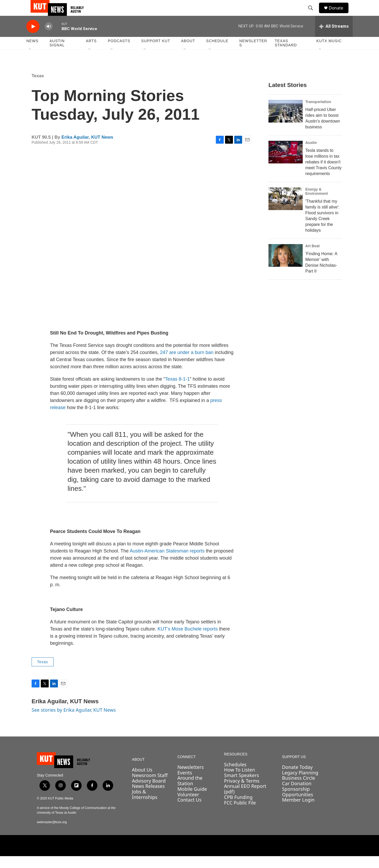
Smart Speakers (241, 787)
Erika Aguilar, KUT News (87, 149)
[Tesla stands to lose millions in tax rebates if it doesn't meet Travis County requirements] (286, 164)
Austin (311, 154)
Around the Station (190, 792)
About (188, 53)
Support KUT (156, 53)
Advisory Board (149, 793)
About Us (142, 782)
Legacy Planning (300, 784)
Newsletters (253, 55)
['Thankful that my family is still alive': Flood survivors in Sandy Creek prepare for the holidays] (286, 211)
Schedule (217, 53)
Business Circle (298, 790)
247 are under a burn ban (187, 364)
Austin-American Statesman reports (167, 563)
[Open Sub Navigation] (30, 61)
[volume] (49, 38)
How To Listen (240, 782)
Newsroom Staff (150, 787)
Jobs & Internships (145, 806)
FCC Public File (240, 814)
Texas (38, 88)
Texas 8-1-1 (177, 391)
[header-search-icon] (313, 14)
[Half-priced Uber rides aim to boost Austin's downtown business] (286, 123)
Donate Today (297, 779)
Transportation (318, 114)
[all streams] (334, 38)
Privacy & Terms (242, 793)
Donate (339, 14)
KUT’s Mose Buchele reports (188, 641)
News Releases (148, 798)
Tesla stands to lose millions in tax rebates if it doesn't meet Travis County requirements (323, 174)
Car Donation (297, 795)
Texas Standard (286, 55)
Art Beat (312, 258)
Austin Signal (57, 55)
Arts (91, 53)
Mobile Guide (192, 801)
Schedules (235, 776)
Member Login (298, 812)
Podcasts (119, 53)
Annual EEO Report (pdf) (245, 801)
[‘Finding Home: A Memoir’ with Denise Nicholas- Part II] (286, 267)
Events (185, 784)
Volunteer (188, 806)
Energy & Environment (317, 203)
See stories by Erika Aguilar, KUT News (74, 722)
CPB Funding (238, 809)
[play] (33, 38)
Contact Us (189, 812)
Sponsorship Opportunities (297, 804)
